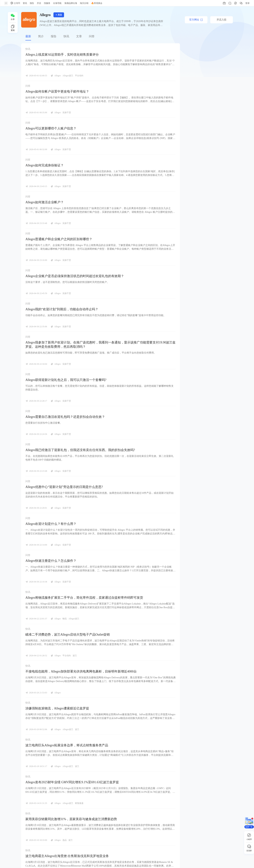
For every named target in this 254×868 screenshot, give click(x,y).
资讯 (25, 3)
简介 (41, 36)
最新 (28, 36)
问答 (92, 36)
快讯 (66, 36)
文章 (79, 36)
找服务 (47, 3)
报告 (54, 36)
